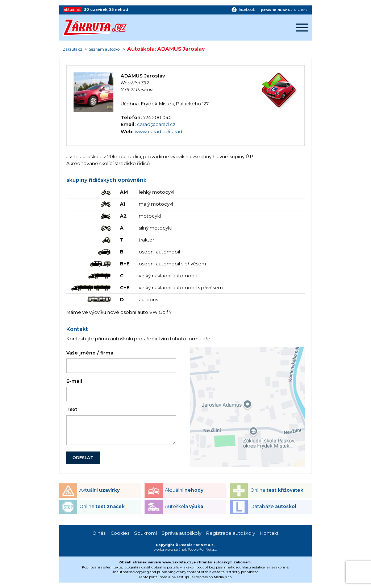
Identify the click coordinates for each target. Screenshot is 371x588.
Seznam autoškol (105, 50)
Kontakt (269, 533)
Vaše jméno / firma (90, 353)
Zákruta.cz (72, 50)
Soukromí (145, 533)
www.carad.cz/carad (159, 132)
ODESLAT (83, 458)
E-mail (74, 381)
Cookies (120, 533)
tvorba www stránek (170, 549)
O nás (99, 533)
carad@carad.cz (156, 124)
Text (72, 409)
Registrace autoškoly (231, 533)
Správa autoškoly (182, 533)
